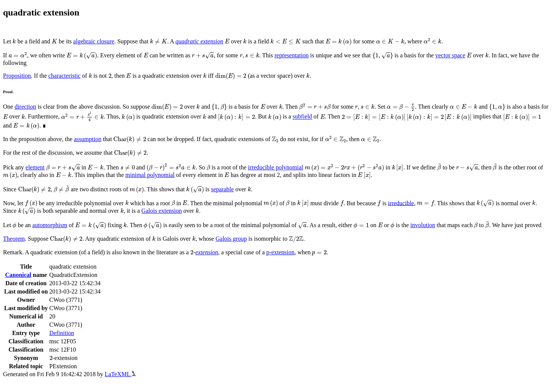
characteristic (64, 76)
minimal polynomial (150, 175)
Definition (62, 333)
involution (423, 225)
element (35, 167)
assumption (88, 139)
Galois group (231, 239)
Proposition (17, 76)
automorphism (50, 225)
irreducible (401, 203)
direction (25, 107)
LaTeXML (120, 374)
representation (292, 55)
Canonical (18, 275)
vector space (450, 55)
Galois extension (161, 211)
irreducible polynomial (276, 167)
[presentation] (14, 41)
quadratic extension (199, 41)
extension (207, 252)
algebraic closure (94, 41)
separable (222, 189)
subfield (302, 117)
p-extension (280, 252)
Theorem (14, 239)
